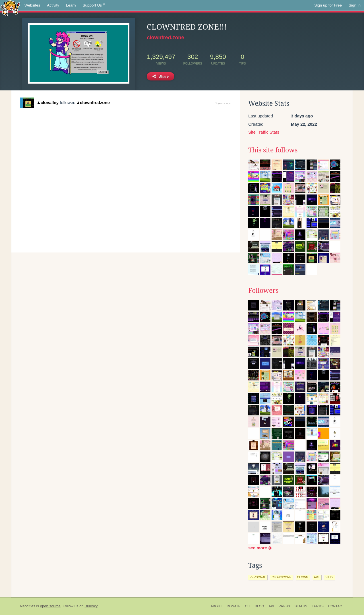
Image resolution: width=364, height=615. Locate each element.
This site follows (273, 150)
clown (303, 577)
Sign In (355, 5)
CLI (248, 606)
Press (284, 606)
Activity (53, 5)
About (217, 606)
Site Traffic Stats (264, 132)
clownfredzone (94, 102)
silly (330, 577)
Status (301, 606)
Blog (259, 606)
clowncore (281, 577)
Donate (233, 606)
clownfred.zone (165, 38)
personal (258, 577)
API (271, 606)
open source (50, 606)
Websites (32, 5)
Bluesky (91, 606)
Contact (336, 606)
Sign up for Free (328, 5)
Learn (71, 5)
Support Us (94, 5)
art (317, 577)
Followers (263, 291)
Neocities (28, 606)
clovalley (48, 102)
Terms (318, 606)
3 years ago (223, 103)
